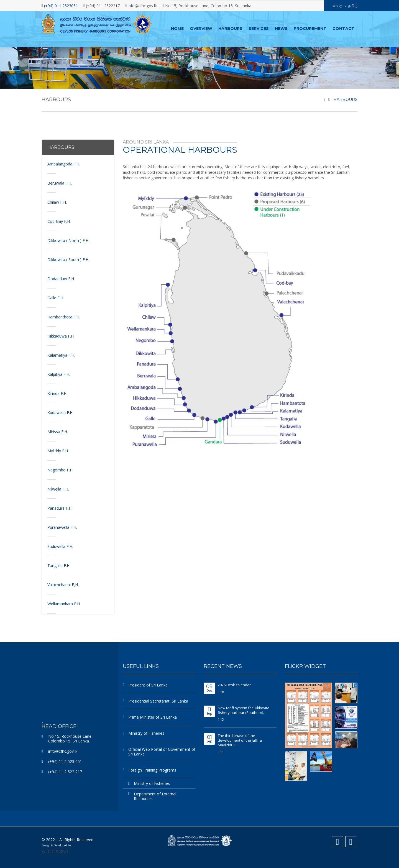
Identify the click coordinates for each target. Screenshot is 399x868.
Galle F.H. (56, 298)
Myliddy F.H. (58, 450)
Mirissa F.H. (58, 431)
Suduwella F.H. (60, 546)
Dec (209, 688)
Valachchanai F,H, (63, 584)
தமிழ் (353, 5)
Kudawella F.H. (60, 412)
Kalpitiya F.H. (59, 374)
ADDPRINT (55, 851)
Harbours (345, 99)
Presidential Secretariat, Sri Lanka (158, 701)
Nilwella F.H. (58, 489)
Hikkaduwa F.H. (61, 336)
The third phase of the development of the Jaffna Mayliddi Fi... (240, 740)
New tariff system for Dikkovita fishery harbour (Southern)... (244, 710)
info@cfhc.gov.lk (63, 751)
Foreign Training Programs (152, 770)
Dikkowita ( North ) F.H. (68, 240)
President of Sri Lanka (148, 685)
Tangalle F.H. (59, 565)
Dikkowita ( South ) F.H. (68, 259)
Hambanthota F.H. (64, 317)
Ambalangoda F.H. (64, 164)
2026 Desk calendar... (236, 685)
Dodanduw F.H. (61, 278)
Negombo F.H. (60, 470)
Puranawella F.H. (62, 527)
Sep (209, 711)
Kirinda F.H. (57, 393)
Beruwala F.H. (60, 183)
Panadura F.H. (60, 508)
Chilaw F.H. (57, 202)
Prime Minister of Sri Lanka (153, 717)
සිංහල (337, 5)
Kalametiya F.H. (61, 355)
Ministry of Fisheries (146, 733)
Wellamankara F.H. (64, 603)
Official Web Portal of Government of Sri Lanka (162, 751)
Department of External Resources (155, 796)
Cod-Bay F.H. (59, 221)
